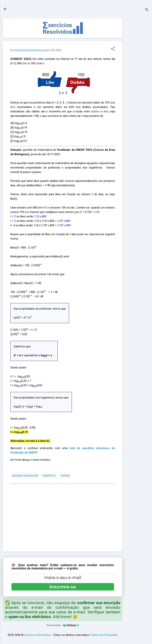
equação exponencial (25, 476)
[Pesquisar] (147, 10)
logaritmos (49, 476)
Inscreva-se (63, 587)
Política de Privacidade (104, 635)
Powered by (63, 625)
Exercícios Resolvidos (37, 635)
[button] (113, 49)
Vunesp (65, 476)
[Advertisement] (137, 74)
